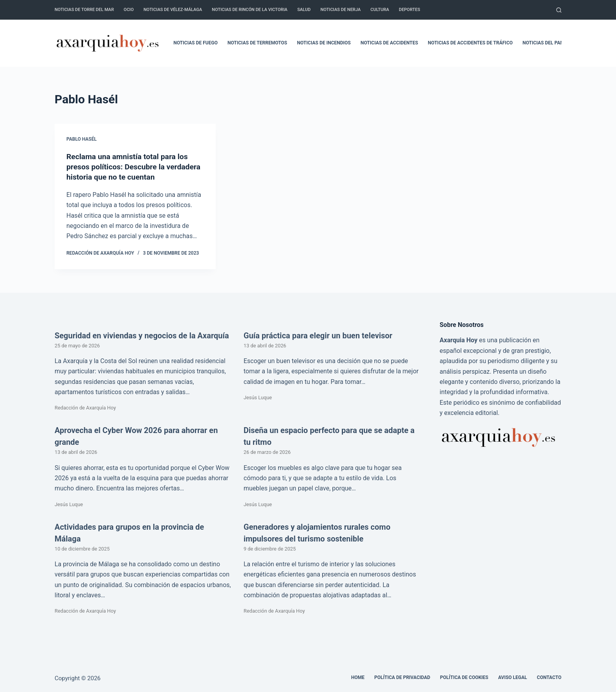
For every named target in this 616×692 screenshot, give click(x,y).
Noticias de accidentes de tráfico (470, 43)
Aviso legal (513, 677)
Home (358, 677)
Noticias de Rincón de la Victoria (249, 10)
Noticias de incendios (324, 43)
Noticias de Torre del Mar (84, 10)
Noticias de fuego (196, 43)
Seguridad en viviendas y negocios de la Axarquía (142, 336)
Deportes (409, 10)
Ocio (129, 10)
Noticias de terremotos (257, 43)
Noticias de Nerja (341, 10)
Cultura (380, 10)
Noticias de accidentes (389, 43)
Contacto (549, 677)
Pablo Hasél (82, 139)
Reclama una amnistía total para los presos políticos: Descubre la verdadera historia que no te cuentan (131, 167)
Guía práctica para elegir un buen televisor (318, 336)
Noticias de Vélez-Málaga (173, 10)
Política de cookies (464, 677)
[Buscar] (559, 10)
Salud (304, 10)
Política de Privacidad (402, 677)
